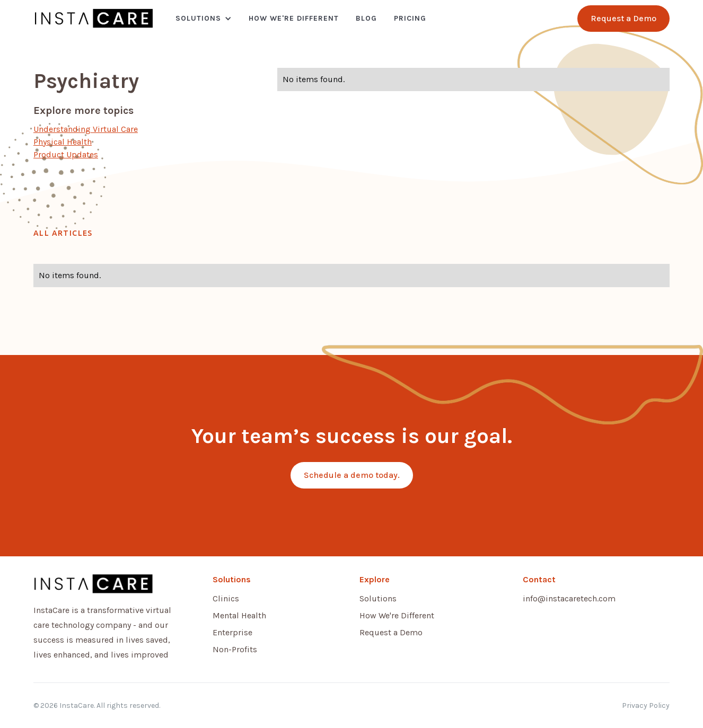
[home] (94, 19)
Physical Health (63, 142)
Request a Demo (391, 632)
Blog (366, 18)
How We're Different (294, 18)
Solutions (198, 18)
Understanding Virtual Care (86, 129)
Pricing (410, 18)
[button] (204, 18)
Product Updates (66, 154)
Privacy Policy (646, 705)
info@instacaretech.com (569, 598)
